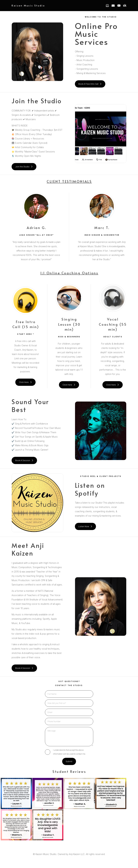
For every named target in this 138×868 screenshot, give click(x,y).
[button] (107, 6)
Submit (69, 761)
